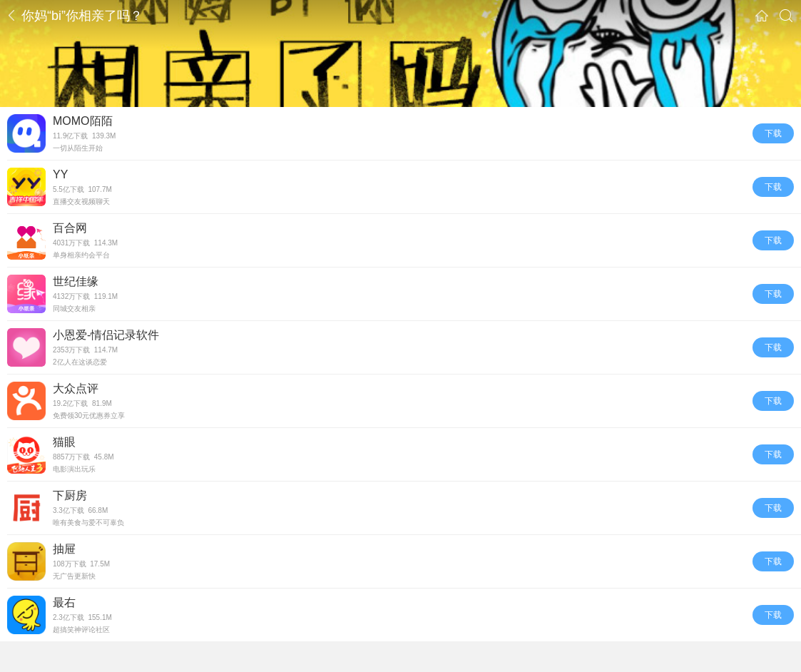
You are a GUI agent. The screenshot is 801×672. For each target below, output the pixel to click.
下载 (773, 133)
